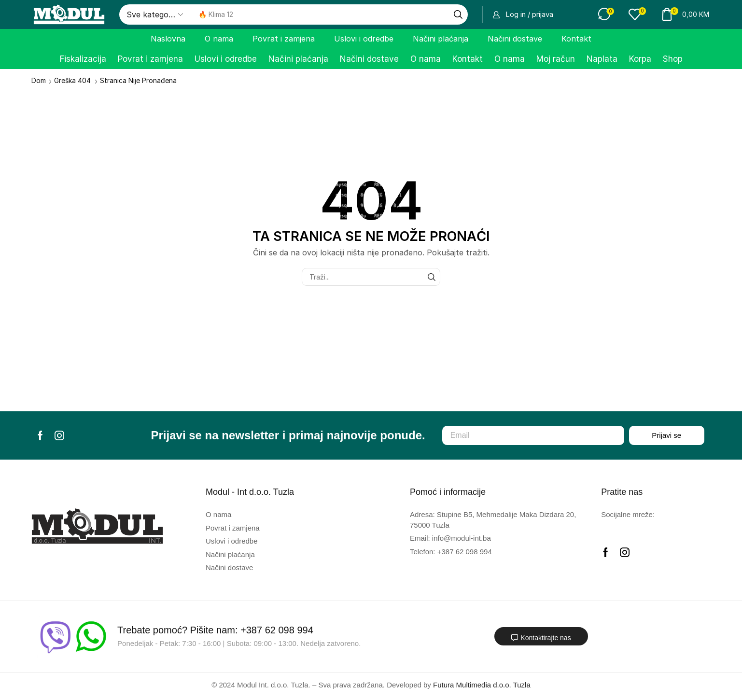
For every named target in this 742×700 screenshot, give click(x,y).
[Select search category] (154, 14)
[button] (523, 14)
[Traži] (458, 14)
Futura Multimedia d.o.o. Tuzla (482, 685)
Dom (39, 80)
